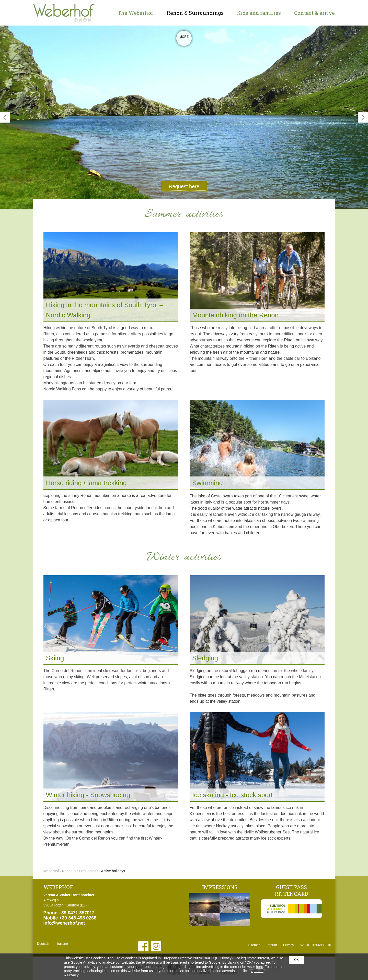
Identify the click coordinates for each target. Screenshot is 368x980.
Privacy (289, 945)
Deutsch (43, 944)
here (259, 967)
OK (296, 960)
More (184, 40)
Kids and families (259, 13)
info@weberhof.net (64, 923)
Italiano (63, 944)
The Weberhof (135, 13)
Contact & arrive (314, 13)
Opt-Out (257, 971)
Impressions (220, 887)
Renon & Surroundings (195, 13)
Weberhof (64, 13)
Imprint (272, 945)
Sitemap (255, 945)
